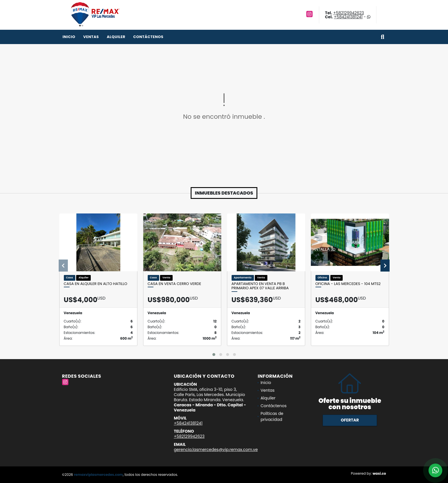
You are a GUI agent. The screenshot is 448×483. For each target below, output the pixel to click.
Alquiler (116, 37)
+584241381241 (348, 17)
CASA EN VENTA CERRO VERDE (174, 284)
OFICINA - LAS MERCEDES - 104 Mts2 (348, 284)
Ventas (91, 37)
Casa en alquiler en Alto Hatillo (96, 284)
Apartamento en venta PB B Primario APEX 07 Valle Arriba (260, 286)
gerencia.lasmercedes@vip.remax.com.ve (216, 450)
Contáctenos (148, 37)
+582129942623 (349, 13)
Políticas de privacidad (272, 416)
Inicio (69, 37)
